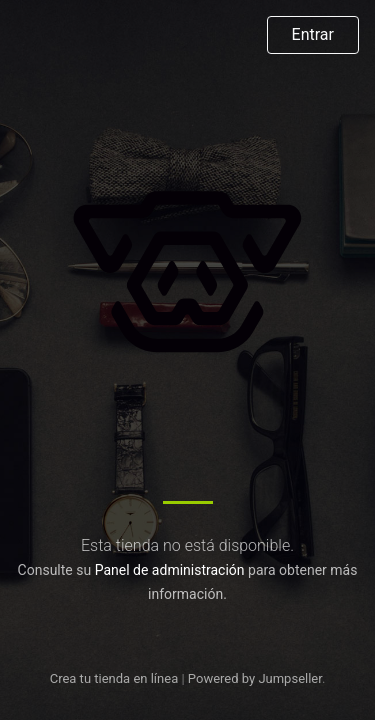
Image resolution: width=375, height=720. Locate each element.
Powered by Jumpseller (255, 678)
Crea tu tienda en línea (116, 678)
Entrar (313, 34)
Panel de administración (170, 570)
